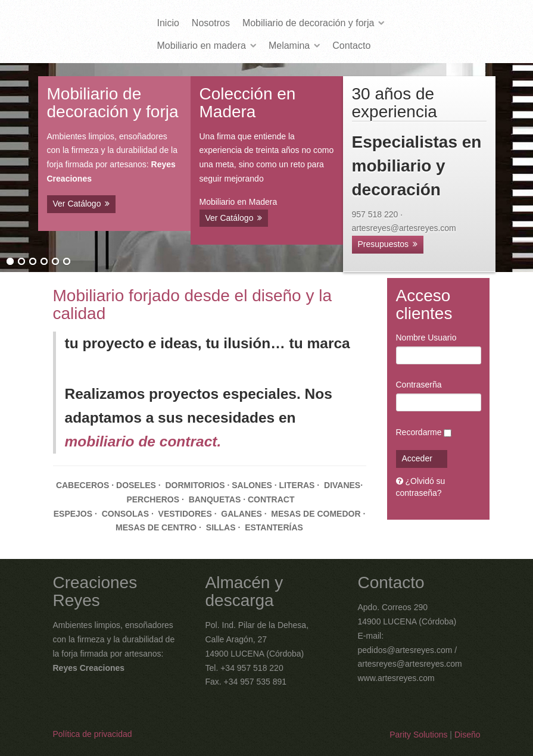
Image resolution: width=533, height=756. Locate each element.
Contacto (351, 46)
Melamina (289, 46)
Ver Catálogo (77, 204)
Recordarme (419, 432)
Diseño (467, 735)
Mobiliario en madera (202, 46)
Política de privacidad (93, 734)
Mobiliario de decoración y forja (308, 23)
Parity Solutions (418, 735)
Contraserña (419, 385)
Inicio (168, 23)
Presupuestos (384, 244)
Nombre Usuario (426, 338)
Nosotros (211, 23)
